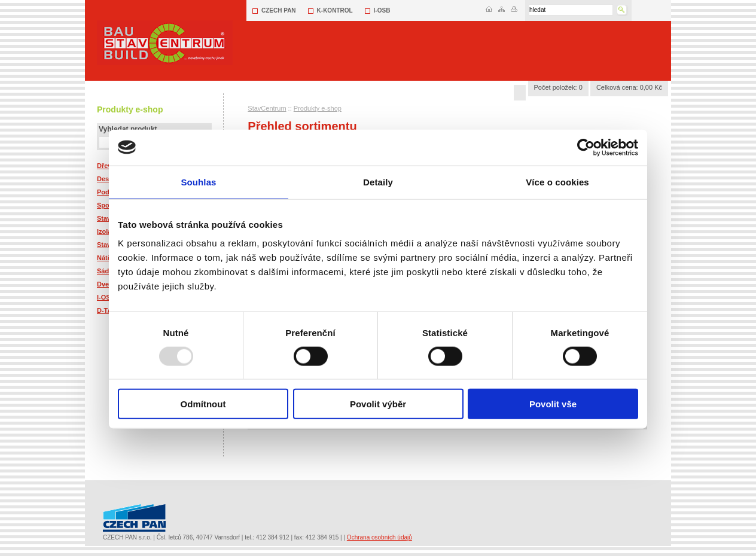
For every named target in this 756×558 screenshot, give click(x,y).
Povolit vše (553, 404)
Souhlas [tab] (198, 182)
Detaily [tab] (378, 182)
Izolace (108, 231)
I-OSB (382, 10)
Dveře (106, 284)
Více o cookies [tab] (557, 182)
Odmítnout (203, 404)
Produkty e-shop (318, 108)
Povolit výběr (378, 404)
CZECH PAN (279, 10)
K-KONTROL (335, 10)
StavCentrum (267, 108)
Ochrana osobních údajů (379, 537)
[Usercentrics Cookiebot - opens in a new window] (586, 147)
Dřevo (106, 166)
